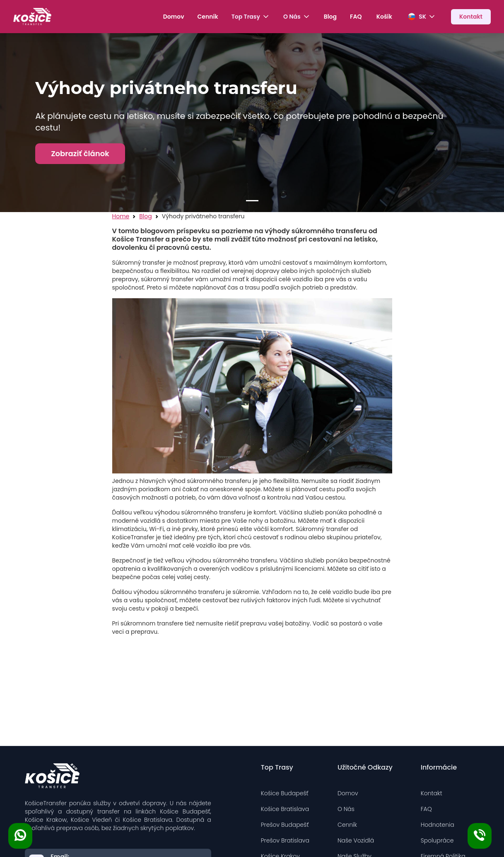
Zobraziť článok (80, 153)
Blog (330, 17)
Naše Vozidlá (356, 840)
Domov (174, 17)
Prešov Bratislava (285, 840)
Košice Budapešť (285, 793)
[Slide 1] (252, 201)
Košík (384, 17)
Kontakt (432, 793)
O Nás (346, 809)
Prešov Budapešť (285, 825)
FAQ (356, 17)
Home (121, 216)
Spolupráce (437, 840)
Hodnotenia (438, 825)
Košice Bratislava (285, 809)
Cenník (208, 17)
